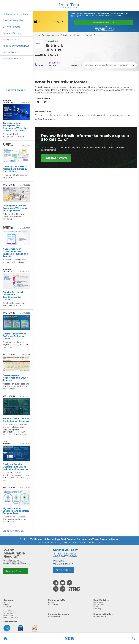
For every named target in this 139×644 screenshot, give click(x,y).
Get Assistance (45, 119)
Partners (51, 602)
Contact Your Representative (104, 22)
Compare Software (13, 33)
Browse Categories (13, 20)
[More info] (58, 55)
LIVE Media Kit (53, 605)
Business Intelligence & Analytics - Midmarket (62, 35)
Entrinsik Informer (92, 35)
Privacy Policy (8, 615)
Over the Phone (99, 605)
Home (37, 35)
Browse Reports (11, 27)
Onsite (96, 607)
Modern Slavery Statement (12, 617)
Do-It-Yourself (98, 602)
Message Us (63, 570)
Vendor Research (12, 59)
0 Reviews (39, 64)
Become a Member (16, 571)
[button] (69, 639)
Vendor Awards (11, 52)
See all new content (14, 531)
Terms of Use (8, 613)
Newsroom (7, 607)
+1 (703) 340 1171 (92, 542)
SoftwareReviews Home (16, 14)
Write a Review (11, 40)
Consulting (97, 609)
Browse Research (54, 616)
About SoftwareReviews (16, 46)
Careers (6, 605)
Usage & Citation (9, 611)
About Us (7, 602)
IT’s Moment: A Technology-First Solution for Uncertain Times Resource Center (74, 539)
